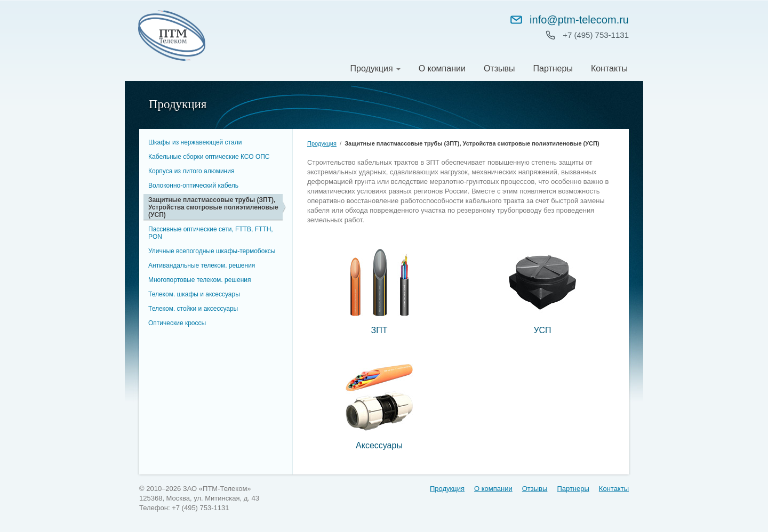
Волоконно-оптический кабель (193, 186)
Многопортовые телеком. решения (199, 280)
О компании (442, 68)
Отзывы (499, 68)
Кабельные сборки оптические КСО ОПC (209, 157)
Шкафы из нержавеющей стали (195, 142)
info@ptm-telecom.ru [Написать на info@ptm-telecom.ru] (569, 20)
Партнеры (553, 68)
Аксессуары (379, 445)
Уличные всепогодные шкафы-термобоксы (212, 251)
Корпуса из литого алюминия (191, 171)
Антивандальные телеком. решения (202, 265)
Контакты (609, 68)
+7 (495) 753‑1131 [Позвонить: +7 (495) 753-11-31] (596, 35)
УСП (542, 330)
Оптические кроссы (177, 323)
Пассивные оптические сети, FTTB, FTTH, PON (211, 233)
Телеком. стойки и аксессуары (193, 309)
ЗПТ (379, 330)
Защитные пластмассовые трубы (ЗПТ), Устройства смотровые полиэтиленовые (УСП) (213, 207)
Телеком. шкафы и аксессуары (194, 294)
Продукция (372, 68)
